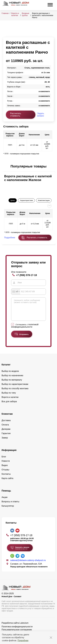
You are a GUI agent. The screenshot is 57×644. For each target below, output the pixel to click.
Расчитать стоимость (37, 238)
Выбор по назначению (12, 379)
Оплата (5, 429)
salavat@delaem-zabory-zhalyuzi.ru (28, 564)
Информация (9, 454)
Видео (5, 469)
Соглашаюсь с (25, 330)
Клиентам (7, 418)
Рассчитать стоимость (16, 115)
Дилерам (6, 433)
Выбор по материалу (12, 384)
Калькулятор (8, 510)
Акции (5, 501)
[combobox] (16, 292)
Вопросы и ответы (10, 505)
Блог (4, 461)
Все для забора (9, 405)
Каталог (6, 369)
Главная (5, 13)
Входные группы (26, 14)
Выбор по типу (9, 397)
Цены (13, 200)
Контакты (6, 478)
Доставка (6, 424)
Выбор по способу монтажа (15, 392)
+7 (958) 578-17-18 (26, 275)
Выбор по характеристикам (15, 388)
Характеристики (26, 200)
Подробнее (23, 641)
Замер (5, 442)
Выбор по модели (10, 375)
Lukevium (24, 627)
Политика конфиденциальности (17, 631)
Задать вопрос (41, 115)
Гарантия (6, 437)
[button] (5, 166)
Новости (6, 465)
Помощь (6, 495)
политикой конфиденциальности (25, 330)
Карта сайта (7, 482)
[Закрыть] (51, 638)
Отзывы (5, 474)
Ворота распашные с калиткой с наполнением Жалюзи (28, 178)
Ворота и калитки (15, 14)
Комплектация (44, 200)
